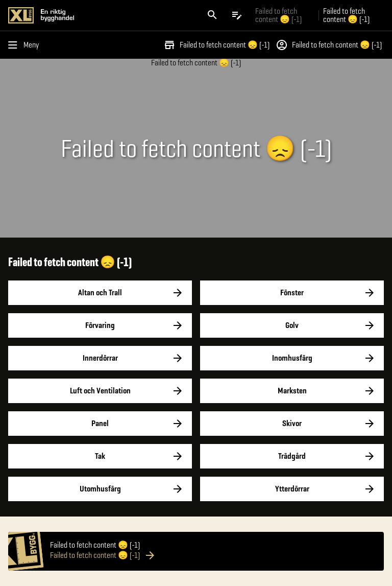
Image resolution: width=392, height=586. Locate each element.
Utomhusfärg (100, 489)
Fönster (292, 293)
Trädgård (292, 456)
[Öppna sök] (212, 15)
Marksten (292, 391)
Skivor (292, 424)
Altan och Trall (100, 293)
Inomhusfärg (292, 358)
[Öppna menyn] (26, 45)
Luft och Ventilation (100, 391)
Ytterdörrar (292, 489)
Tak (100, 456)
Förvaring (100, 325)
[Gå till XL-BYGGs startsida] (100, 15)
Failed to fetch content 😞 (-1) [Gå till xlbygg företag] (278, 15)
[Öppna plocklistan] (237, 15)
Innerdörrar (100, 358)
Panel (100, 424)
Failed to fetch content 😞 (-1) (216, 45)
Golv (292, 325)
